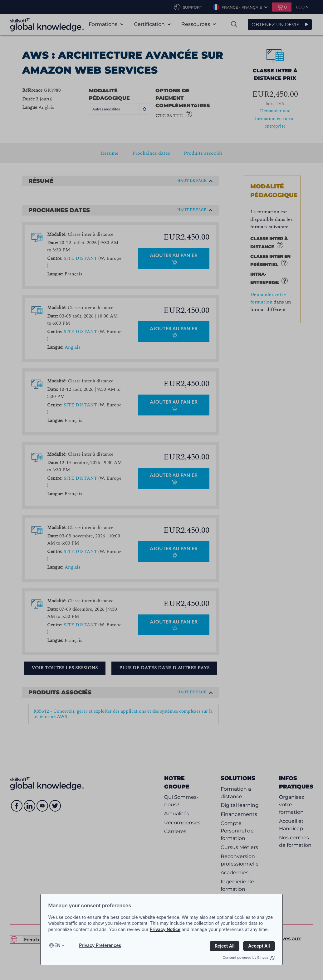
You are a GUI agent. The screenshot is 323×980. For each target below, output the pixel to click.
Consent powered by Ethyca (249, 958)
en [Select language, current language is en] (57, 945)
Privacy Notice (165, 929)
